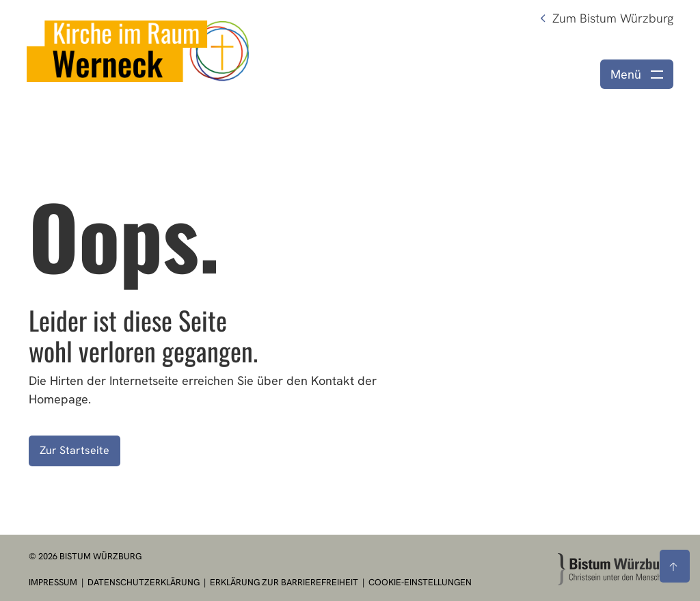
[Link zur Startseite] (138, 50)
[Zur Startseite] (615, 569)
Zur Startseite (75, 450)
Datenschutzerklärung (145, 582)
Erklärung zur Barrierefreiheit (284, 582)
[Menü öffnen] (637, 74)
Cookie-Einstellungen (420, 582)
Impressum (54, 582)
